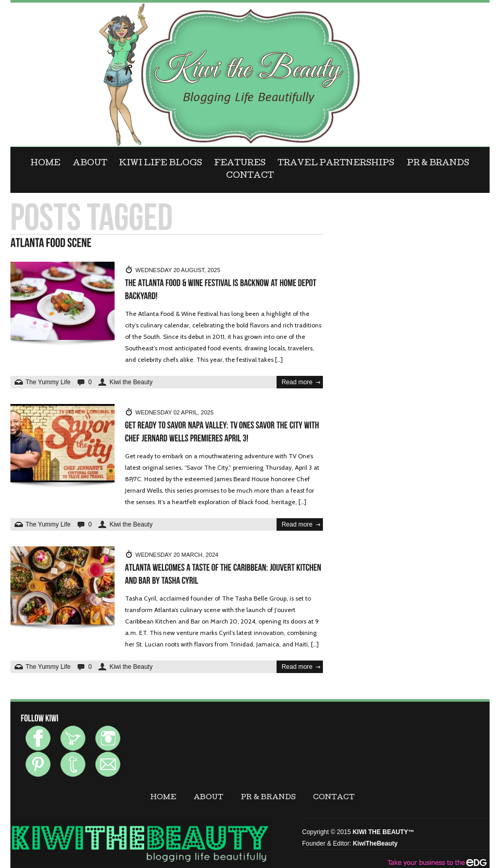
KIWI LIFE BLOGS (161, 164)
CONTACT (250, 176)
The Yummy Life (48, 382)
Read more (297, 382)
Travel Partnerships (336, 164)
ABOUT (90, 164)
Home (46, 164)
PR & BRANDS (438, 164)
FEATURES (240, 164)
